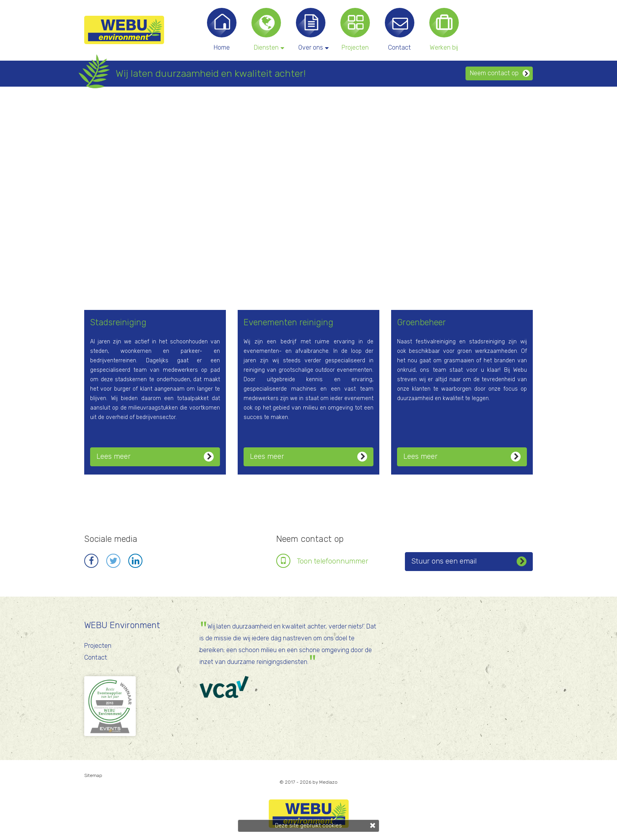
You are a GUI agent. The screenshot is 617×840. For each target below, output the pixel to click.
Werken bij (444, 47)
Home (222, 47)
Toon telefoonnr (333, 561)
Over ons (313, 47)
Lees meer (155, 457)
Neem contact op (500, 73)
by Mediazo (325, 782)
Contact (399, 47)
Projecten (355, 47)
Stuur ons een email (469, 561)
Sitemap (93, 775)
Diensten (268, 47)
